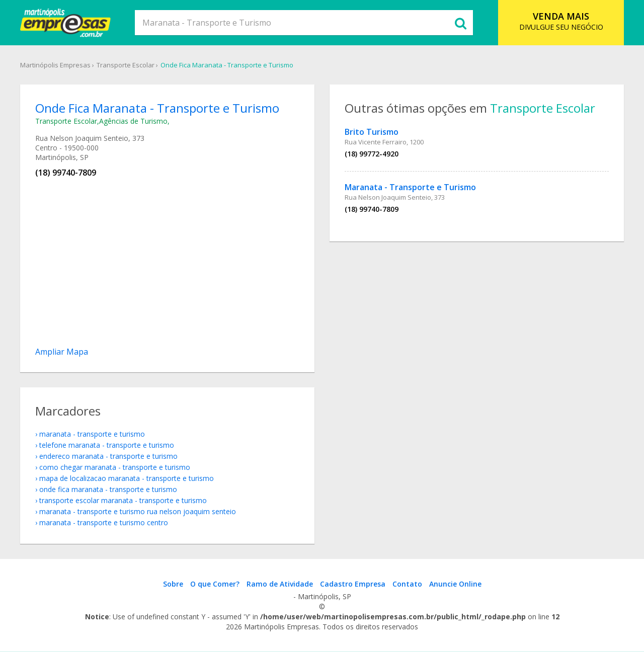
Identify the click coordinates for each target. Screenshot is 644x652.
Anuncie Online (455, 584)
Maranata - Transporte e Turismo (410, 187)
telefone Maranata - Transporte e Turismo (107, 445)
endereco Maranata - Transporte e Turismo (108, 456)
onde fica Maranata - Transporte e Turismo (108, 489)
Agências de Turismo (133, 121)
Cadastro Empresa (353, 584)
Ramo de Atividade (280, 584)
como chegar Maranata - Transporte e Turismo (115, 467)
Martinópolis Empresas (55, 65)
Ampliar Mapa (62, 352)
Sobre (173, 584)
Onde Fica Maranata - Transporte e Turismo (227, 65)
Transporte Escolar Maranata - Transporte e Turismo (123, 500)
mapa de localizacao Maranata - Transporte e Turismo (127, 478)
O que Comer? (215, 584)
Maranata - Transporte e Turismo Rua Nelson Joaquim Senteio (138, 511)
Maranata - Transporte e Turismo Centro (104, 522)
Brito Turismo (372, 132)
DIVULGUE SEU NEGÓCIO (561, 21)
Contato (407, 584)
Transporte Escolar (126, 65)
